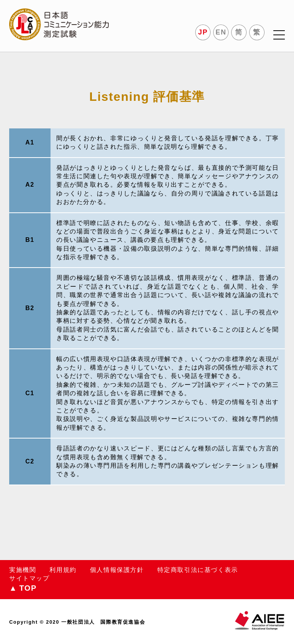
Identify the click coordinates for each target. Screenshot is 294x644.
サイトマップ (29, 578)
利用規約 (63, 570)
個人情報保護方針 (117, 570)
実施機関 (23, 570)
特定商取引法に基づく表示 (198, 570)
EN (221, 32)
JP (203, 32)
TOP (23, 588)
